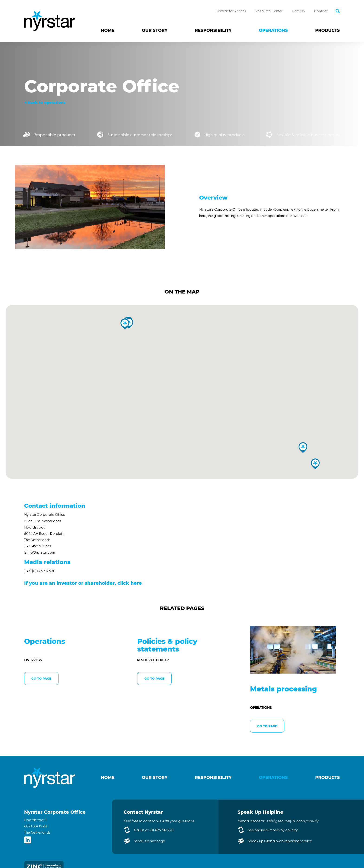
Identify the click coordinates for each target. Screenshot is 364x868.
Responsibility (213, 30)
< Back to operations (45, 103)
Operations (273, 30)
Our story (155, 30)
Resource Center (269, 11)
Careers (298, 11)
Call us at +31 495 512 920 (154, 830)
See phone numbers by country (273, 830)
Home (108, 30)
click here (130, 583)
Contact (321, 11)
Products (328, 30)
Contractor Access (231, 11)
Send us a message (149, 841)
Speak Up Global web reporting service (280, 841)
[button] (125, 324)
